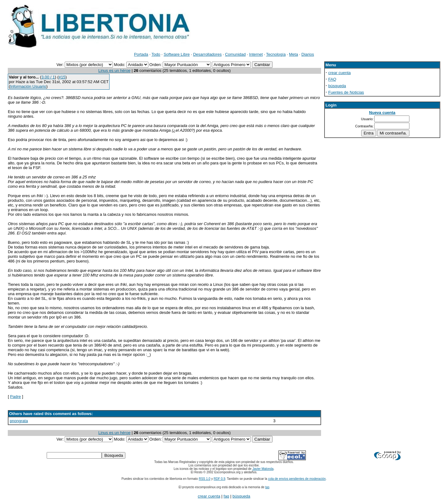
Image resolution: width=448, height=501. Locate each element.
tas (267, 487)
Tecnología (276, 54)
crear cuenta (339, 73)
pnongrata (19, 421)
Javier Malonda (263, 469)
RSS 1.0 (205, 479)
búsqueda (337, 86)
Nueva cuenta (382, 113)
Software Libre (177, 54)
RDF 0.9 (219, 479)
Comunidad (235, 54)
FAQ (332, 79)
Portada (141, 54)
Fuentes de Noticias (346, 92)
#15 (62, 77)
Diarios (308, 54)
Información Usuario (28, 86)
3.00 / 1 (48, 77)
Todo (156, 54)
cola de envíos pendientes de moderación (297, 479)
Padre (15, 397)
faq (226, 496)
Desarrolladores (208, 54)
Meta (294, 54)
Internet (256, 54)
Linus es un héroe (114, 71)
